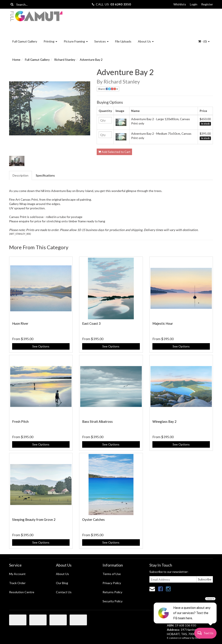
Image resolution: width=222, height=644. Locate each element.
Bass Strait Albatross (97, 421)
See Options (41, 346)
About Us (146, 41)
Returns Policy (112, 592)
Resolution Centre (22, 592)
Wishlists (180, 4)
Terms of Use (112, 574)
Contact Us (64, 592)
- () (204, 41)
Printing (50, 41)
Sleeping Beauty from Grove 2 (34, 519)
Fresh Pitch (20, 421)
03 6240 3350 (121, 4)
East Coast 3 (91, 323)
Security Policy (113, 601)
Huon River (20, 323)
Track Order (17, 583)
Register (207, 4)
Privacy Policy (112, 583)
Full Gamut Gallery (25, 41)
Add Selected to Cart (114, 152)
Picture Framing (76, 41)
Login (194, 4)
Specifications (45, 175)
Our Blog (62, 583)
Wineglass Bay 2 (164, 421)
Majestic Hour (163, 323)
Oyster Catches (93, 519)
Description (20, 175)
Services (101, 41)
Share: (108, 89)
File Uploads (123, 41)
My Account (17, 574)
